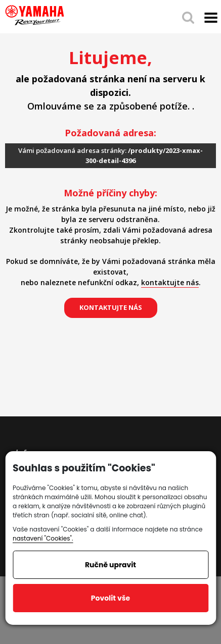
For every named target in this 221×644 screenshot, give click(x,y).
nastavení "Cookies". (43, 538)
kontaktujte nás (170, 282)
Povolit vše (111, 598)
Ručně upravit (111, 565)
